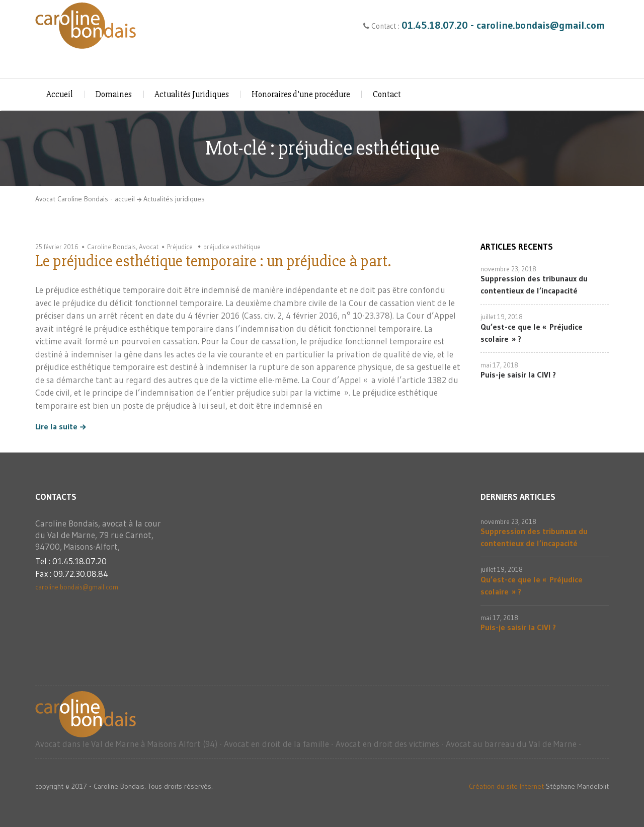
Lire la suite (56, 427)
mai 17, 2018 (499, 365)
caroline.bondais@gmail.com (77, 587)
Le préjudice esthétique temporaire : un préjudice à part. (213, 261)
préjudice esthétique (232, 247)
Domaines (114, 94)
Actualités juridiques (174, 199)
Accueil (60, 94)
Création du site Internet (506, 786)
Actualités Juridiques (192, 94)
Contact (387, 94)
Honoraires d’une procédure (301, 94)
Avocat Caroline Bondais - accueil (85, 199)
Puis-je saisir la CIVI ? (518, 374)
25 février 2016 (57, 247)
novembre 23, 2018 (508, 269)
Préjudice (180, 247)
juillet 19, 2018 (502, 317)
